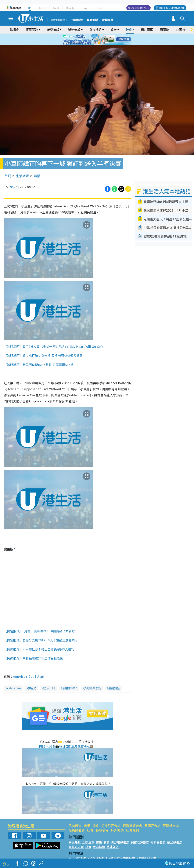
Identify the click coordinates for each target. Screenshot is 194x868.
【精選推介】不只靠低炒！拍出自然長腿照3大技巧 (39, 638)
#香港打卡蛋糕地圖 (122, 848)
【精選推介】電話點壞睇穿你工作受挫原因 (34, 647)
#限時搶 (104, 852)
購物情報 (74, 30)
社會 (129, 30)
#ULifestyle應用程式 (83, 852)
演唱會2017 (70, 677)
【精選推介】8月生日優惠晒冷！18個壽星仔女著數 (39, 620)
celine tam (14, 677)
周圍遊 (164, 30)
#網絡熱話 (75, 857)
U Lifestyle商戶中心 (138, 8)
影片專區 (147, 30)
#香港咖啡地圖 (146, 848)
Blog (84, 8)
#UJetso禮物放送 (123, 852)
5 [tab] (104, 39)
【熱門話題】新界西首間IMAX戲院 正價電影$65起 (39, 354)
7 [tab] (96, 44)
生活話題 (22, 165)
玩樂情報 (53, 30)
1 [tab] (88, 39)
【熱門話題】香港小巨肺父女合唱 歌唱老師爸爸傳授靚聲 (43, 345)
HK (30, 8)
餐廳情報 (102, 819)
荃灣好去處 (171, 814)
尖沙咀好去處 (111, 814)
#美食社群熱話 (97, 848)
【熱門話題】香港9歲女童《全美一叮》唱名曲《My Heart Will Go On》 (54, 335)
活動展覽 (75, 814)
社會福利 (132, 819)
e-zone (98, 8)
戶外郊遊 (117, 819)
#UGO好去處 (77, 848)
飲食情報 (95, 30)
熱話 (37, 165)
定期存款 (108, 20)
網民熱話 (75, 831)
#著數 (170, 852)
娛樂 (114, 30)
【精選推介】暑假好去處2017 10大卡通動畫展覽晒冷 (41, 629)
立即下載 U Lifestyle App (172, 8)
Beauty (70, 8)
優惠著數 (32, 30)
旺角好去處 (77, 819)
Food (56, 8)
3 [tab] (96, 39)
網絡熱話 (114, 677)
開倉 (96, 814)
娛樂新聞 (92, 20)
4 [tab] (100, 39)
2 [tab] (92, 39)
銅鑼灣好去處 (132, 814)
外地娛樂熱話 (93, 677)
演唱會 (14, 30)
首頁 (8, 165)
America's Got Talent (29, 665)
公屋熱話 (77, 20)
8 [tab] (100, 44)
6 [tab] (107, 39)
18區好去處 (184, 30)
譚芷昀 (32, 677)
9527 (14, 176)
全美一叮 (49, 677)
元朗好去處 (152, 814)
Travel (42, 8)
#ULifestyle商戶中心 (151, 852)
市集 (87, 814)
